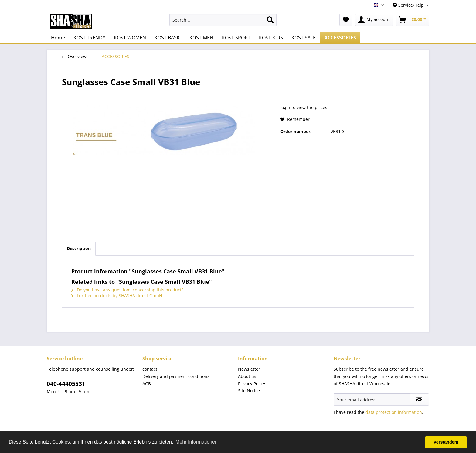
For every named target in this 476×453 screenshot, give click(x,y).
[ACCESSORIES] (340, 38)
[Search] (270, 20)
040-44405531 (66, 384)
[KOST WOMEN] (130, 38)
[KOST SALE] (304, 38)
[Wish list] (346, 20)
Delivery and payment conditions (176, 376)
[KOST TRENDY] (89, 38)
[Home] (58, 38)
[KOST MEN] (201, 38)
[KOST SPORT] (236, 38)
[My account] (374, 20)
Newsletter (249, 369)
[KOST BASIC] (168, 38)
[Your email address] (372, 400)
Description (79, 248)
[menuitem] (223, 20)
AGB (147, 384)
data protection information (394, 412)
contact (150, 369)
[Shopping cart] (413, 20)
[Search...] (223, 20)
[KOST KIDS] (271, 38)
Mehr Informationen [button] (197, 442)
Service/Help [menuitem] (409, 5)
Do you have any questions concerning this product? (127, 290)
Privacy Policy (252, 384)
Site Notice (249, 391)
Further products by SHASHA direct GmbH (117, 295)
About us (247, 376)
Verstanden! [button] (446, 442)
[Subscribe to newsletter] (419, 400)
